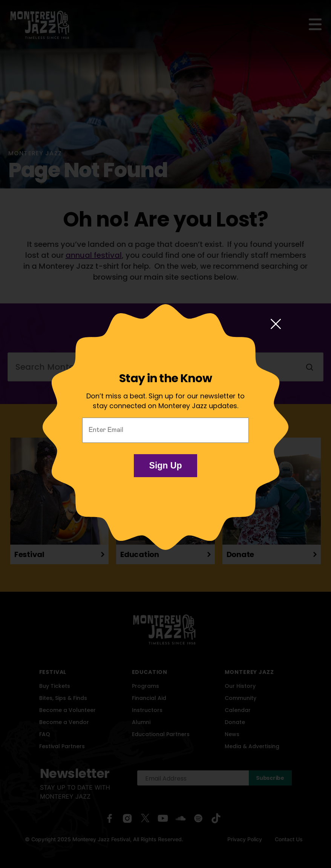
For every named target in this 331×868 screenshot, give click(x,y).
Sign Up (166, 465)
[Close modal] (276, 325)
